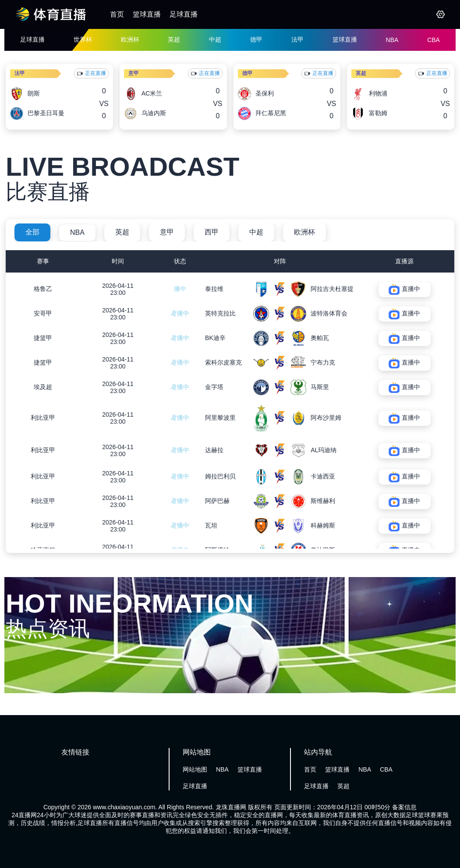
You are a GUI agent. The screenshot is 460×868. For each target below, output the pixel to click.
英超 (174, 39)
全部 (32, 232)
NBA (392, 40)
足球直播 (184, 14)
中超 (215, 39)
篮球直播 (147, 14)
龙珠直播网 (231, 807)
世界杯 (83, 39)
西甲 (212, 232)
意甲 (134, 73)
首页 (117, 14)
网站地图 (195, 769)
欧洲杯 (130, 39)
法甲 (297, 39)
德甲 (256, 39)
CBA (433, 40)
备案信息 (404, 807)
